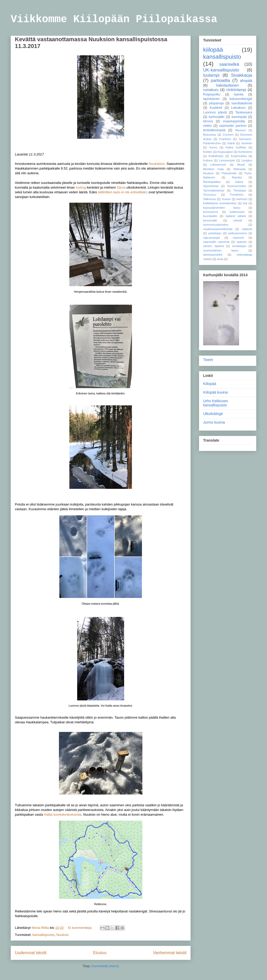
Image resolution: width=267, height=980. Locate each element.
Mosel (241, 165)
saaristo (242, 242)
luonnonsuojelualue (216, 225)
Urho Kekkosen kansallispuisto (216, 403)
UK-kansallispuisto (221, 70)
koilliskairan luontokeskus (220, 203)
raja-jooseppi (211, 238)
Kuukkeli (216, 108)
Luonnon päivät (215, 112)
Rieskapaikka (212, 182)
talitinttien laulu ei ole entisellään (122, 192)
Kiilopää (210, 384)
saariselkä (229, 64)
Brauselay (210, 135)
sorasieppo (239, 246)
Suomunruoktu (237, 186)
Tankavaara (244, 112)
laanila (239, 94)
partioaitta (220, 80)
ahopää (246, 81)
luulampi (211, 75)
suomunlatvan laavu (221, 250)
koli (245, 203)
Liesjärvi (247, 160)
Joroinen (247, 143)
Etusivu (100, 953)
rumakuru (211, 90)
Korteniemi (245, 152)
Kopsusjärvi (225, 152)
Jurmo (213, 147)
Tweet (208, 360)
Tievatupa (239, 190)
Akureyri (241, 130)
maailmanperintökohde (218, 229)
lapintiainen (211, 99)
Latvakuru (238, 108)
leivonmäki (210, 220)
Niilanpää (239, 169)
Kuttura (208, 160)
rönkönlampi (236, 90)
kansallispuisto (43, 935)
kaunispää (239, 117)
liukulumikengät (241, 99)
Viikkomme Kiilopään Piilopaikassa (114, 19)
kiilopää (213, 50)
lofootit (238, 220)
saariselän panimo (233, 126)
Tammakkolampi (214, 190)
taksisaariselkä (213, 255)
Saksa (239, 182)
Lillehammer (218, 165)
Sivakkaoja (242, 75)
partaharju (215, 233)
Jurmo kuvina (214, 422)
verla (220, 259)
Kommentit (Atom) (105, 966)
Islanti (231, 143)
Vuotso (226, 199)
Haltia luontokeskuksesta (63, 814)
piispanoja (216, 103)
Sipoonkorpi (211, 186)
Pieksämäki (229, 173)
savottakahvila (242, 103)
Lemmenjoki (227, 160)
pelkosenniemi (238, 233)
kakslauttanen (228, 85)
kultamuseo (237, 212)
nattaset (247, 229)
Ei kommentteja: (81, 928)
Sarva (121, 187)
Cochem (228, 135)
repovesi (238, 238)
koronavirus (211, 212)
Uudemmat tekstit (31, 953)
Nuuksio (62, 935)
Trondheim (237, 195)
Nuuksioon (157, 164)
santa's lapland (214, 246)
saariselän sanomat (216, 242)
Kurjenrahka (239, 156)
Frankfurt (225, 139)
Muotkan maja (213, 169)
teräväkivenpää (214, 130)
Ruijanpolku (212, 94)
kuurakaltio (210, 216)
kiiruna (208, 121)
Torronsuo (210, 195)
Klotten (208, 152)
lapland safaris (236, 216)
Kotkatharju (216, 156)
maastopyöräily (234, 121)
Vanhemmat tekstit (170, 953)
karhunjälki (216, 117)
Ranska (237, 177)
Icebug (81, 187)
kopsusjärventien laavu (222, 208)
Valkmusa (209, 199)
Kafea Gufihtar (236, 147)
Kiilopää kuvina (215, 392)
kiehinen (242, 199)
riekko (208, 126)
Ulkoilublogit (213, 414)
